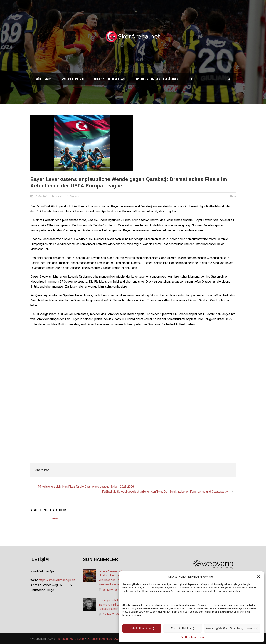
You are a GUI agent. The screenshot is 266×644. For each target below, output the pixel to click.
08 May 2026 (112, 590)
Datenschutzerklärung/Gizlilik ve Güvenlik (113, 639)
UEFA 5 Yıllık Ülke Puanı (110, 79)
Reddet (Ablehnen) (183, 628)
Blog (193, 79)
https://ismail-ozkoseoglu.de (57, 580)
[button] (259, 577)
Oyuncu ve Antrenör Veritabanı (158, 79)
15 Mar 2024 (41, 196)
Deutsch (75, 196)
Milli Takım (43, 79)
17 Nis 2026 (111, 614)
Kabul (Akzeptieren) (142, 628)
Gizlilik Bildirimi (188, 637)
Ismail (59, 196)
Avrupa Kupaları (73, 79)
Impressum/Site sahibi (70, 639)
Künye (201, 637)
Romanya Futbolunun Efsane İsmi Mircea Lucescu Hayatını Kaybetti (114, 605)
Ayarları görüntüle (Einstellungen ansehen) (232, 628)
